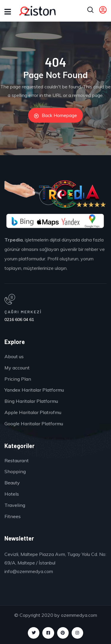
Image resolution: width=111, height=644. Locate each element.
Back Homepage (55, 115)
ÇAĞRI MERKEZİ (23, 312)
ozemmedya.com (79, 615)
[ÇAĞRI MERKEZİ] (53, 299)
